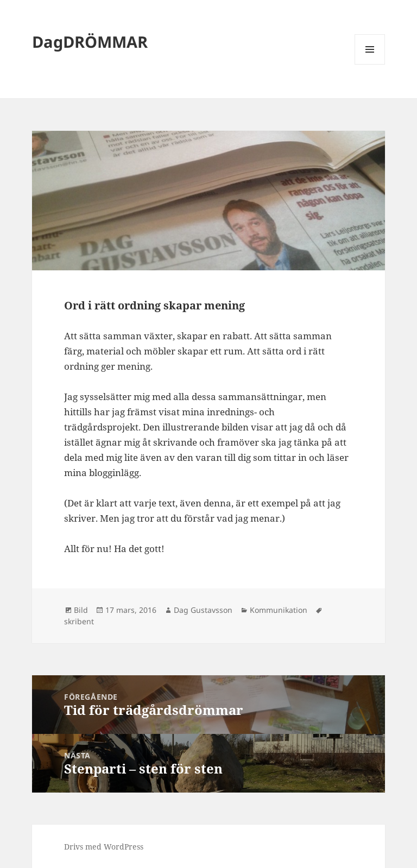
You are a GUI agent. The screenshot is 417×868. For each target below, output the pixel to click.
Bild (81, 610)
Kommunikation (279, 610)
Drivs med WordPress (104, 847)
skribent (79, 621)
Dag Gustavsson (203, 610)
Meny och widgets (370, 64)
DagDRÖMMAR (90, 42)
